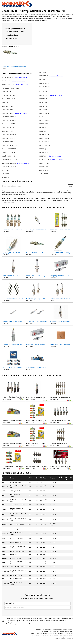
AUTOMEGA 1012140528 (10, 88)
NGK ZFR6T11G (44, 163)
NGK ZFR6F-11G (44, 134)
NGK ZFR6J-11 (43, 152)
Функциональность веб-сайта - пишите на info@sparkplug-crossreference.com (52, 635)
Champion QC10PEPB (9, 120)
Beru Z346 (5, 102)
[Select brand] (37, 603)
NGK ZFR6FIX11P (44, 145)
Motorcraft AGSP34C (9, 167)
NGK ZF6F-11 (43, 117)
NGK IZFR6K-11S (44, 87)
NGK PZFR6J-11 (44, 113)
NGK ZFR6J (42, 149)
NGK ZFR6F (42, 127)
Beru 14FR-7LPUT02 (9, 95)
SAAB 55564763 (44, 174)
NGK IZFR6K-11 (44, 83)
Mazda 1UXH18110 (8, 156)
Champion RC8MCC (9, 131)
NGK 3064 (5, 174)
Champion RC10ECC (9, 127)
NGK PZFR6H (43, 109)
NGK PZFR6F (43, 102)
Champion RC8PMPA (9, 134)
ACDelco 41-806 (7, 77)
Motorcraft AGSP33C (9, 163)
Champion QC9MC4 (9, 124)
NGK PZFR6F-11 (44, 106)
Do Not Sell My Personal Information (63, 639)
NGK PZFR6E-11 (44, 99)
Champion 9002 (7, 113)
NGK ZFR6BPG (43, 124)
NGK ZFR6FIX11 (44, 142)
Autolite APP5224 (8, 84)
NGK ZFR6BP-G (44, 120)
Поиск (71, 186)
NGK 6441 (5, 177)
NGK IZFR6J (42, 79)
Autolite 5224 (6, 81)
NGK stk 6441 (43, 167)
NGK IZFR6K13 (44, 92)
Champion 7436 (7, 109)
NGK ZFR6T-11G (44, 160)
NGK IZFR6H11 (44, 76)
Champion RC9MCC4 (9, 142)
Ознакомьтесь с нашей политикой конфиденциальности (58, 637)
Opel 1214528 (43, 170)
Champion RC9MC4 (9, 138)
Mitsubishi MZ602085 (9, 160)
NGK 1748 (5, 170)
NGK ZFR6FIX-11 (44, 138)
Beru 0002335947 (8, 92)
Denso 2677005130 (8, 152)
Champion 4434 (7, 106)
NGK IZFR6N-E (43, 95)
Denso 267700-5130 (9, 149)
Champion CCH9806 (9, 117)
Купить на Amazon (20, 77)
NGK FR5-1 (42, 72)
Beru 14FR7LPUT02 (8, 99)
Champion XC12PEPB (9, 145)
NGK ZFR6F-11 (43, 131)
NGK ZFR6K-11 (44, 156)
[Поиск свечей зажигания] (35, 186)
